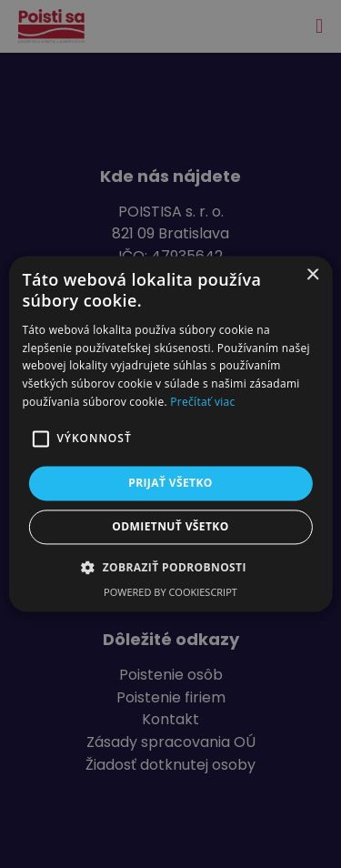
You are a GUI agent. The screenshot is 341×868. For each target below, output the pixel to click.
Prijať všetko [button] (170, 483)
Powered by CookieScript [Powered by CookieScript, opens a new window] (170, 593)
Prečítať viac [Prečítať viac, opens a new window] (202, 402)
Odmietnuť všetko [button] (170, 527)
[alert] (170, 434)
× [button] (312, 275)
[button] (170, 568)
